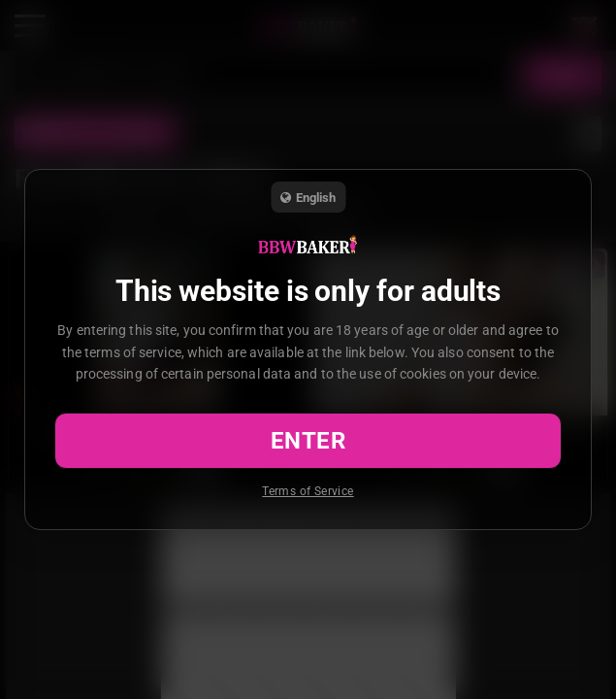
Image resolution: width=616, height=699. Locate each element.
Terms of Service (308, 491)
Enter (308, 441)
